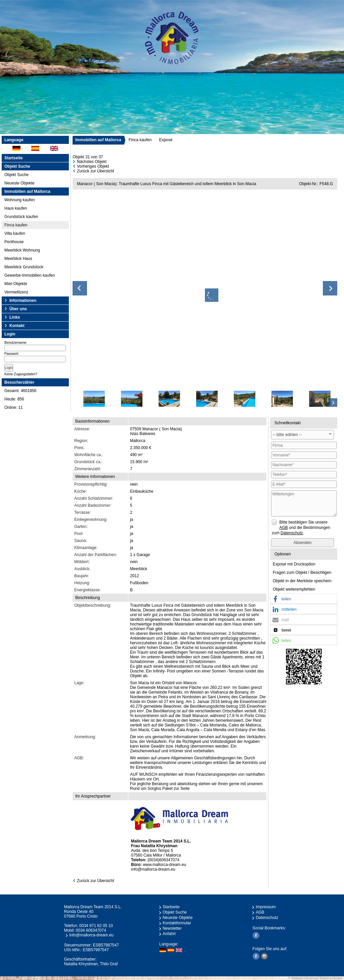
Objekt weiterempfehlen (294, 589)
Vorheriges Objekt (93, 166)
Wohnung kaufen (20, 200)
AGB (260, 912)
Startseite (14, 158)
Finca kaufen (16, 225)
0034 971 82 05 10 (96, 926)
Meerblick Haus (18, 259)
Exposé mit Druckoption (294, 564)
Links (15, 317)
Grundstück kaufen (21, 217)
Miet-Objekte (16, 284)
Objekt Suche (16, 175)
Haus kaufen (16, 208)
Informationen (23, 301)
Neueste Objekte (19, 183)
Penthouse (14, 242)
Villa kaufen (15, 233)
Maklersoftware (331, 978)
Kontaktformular (177, 923)
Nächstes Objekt (92, 162)
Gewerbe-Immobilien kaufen (30, 275)
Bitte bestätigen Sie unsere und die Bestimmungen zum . (301, 528)
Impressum (266, 907)
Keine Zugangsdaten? (21, 374)
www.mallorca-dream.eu (164, 865)
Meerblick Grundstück (24, 267)
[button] (304, 599)
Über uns (18, 309)
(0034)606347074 (163, 860)
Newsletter (172, 928)
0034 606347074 (91, 930)
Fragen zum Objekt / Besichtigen (302, 573)
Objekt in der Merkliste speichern (302, 581)
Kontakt (17, 326)
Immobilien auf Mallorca (98, 140)
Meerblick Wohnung (22, 250)
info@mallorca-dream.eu (153, 869)
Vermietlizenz (16, 292)
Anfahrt (169, 934)
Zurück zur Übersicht (96, 171)
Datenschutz (267, 918)
